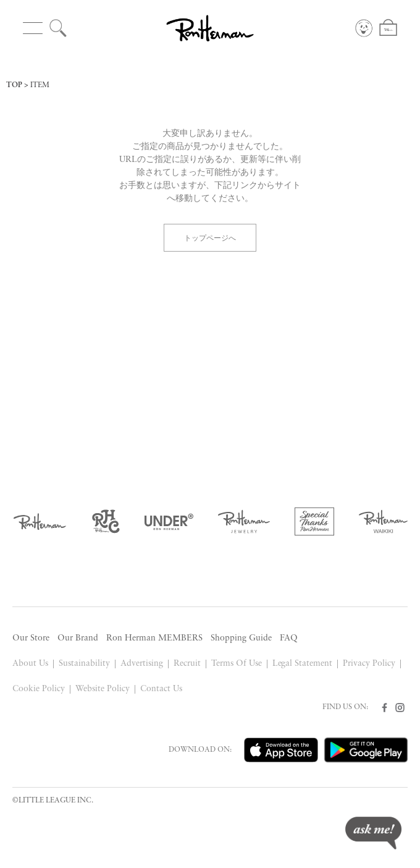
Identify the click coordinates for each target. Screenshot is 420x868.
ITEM (40, 85)
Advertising (142, 664)
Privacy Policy (369, 664)
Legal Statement (303, 664)
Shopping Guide (241, 638)
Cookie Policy (39, 689)
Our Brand (78, 638)
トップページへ (210, 237)
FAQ (289, 638)
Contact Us (161, 689)
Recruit (187, 664)
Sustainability (84, 664)
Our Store (31, 638)
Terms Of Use (237, 664)
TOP (14, 85)
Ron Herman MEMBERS (154, 638)
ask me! (373, 833)
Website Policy (103, 689)
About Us (30, 664)
